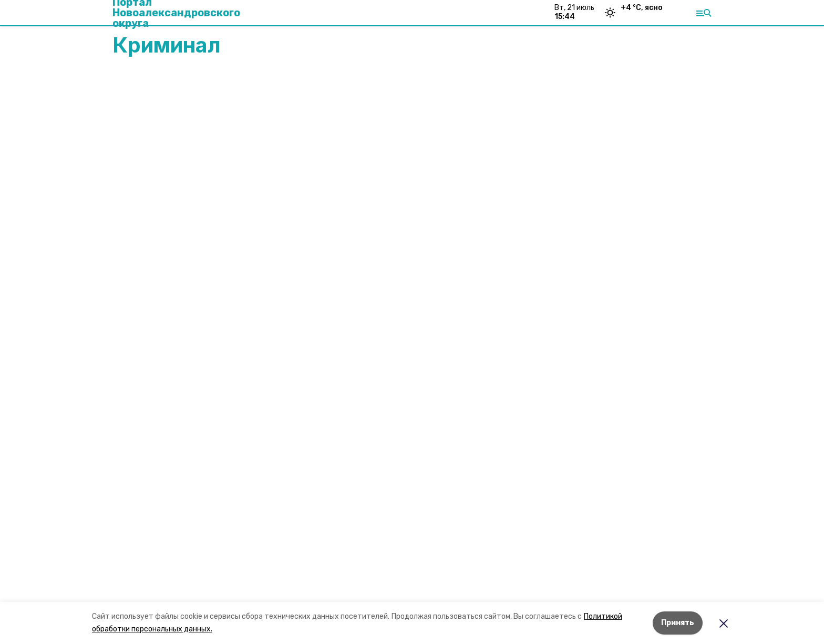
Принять (678, 623)
